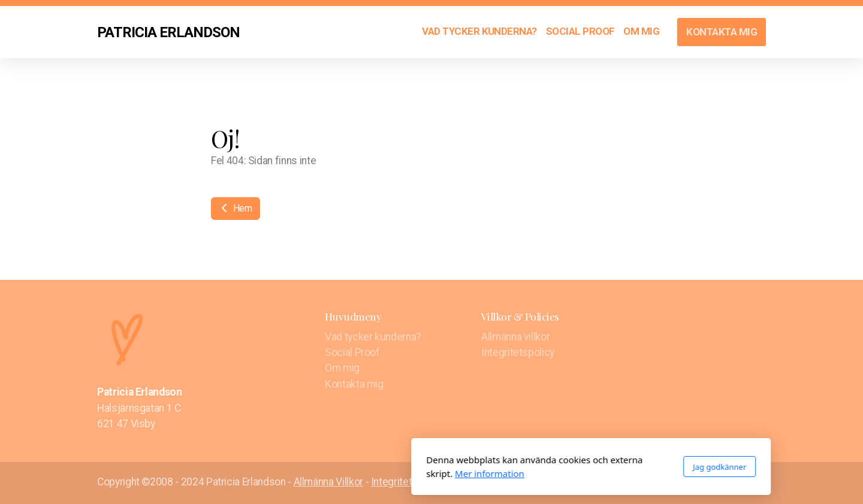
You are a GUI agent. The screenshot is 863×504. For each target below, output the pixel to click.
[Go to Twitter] (739, 483)
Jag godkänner (560, 467)
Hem (236, 208)
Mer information (330, 473)
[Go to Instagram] (757, 483)
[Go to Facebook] (721, 483)
